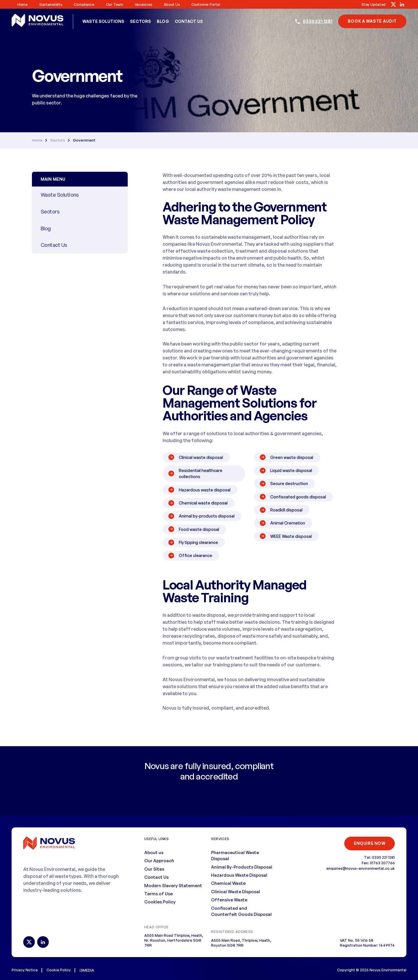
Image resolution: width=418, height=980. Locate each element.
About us (172, 4)
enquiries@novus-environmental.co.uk (361, 868)
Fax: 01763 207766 (378, 863)
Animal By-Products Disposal (242, 867)
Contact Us (189, 21)
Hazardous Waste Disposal (239, 875)
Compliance (84, 4)
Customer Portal (206, 4)
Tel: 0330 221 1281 (379, 857)
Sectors (140, 21)
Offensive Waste (229, 899)
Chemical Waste (228, 883)
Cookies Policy (160, 902)
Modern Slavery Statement (173, 885)
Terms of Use (158, 893)
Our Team (115, 4)
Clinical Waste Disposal (236, 891)
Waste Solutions (103, 21)
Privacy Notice (25, 970)
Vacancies (144, 4)
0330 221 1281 (318, 21)
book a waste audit (372, 21)
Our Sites (154, 869)
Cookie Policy (59, 970)
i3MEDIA (87, 970)
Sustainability (51, 4)
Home (22, 4)
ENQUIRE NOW (369, 843)
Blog (163, 21)
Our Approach (159, 860)
